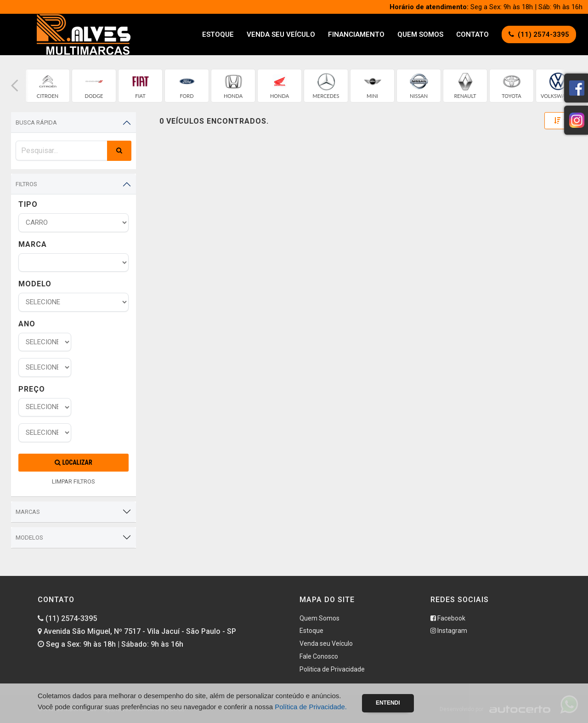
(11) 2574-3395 (67, 618)
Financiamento (356, 34)
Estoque (218, 34)
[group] (48, 86)
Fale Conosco (319, 656)
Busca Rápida (36, 122)
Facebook (448, 618)
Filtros (26, 184)
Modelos (29, 538)
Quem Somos (420, 34)
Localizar (73, 462)
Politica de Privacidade (332, 669)
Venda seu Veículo (281, 34)
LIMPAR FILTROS (73, 481)
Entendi (388, 703)
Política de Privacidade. (311, 707)
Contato (472, 34)
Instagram (449, 631)
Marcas (28, 512)
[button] (15, 86)
